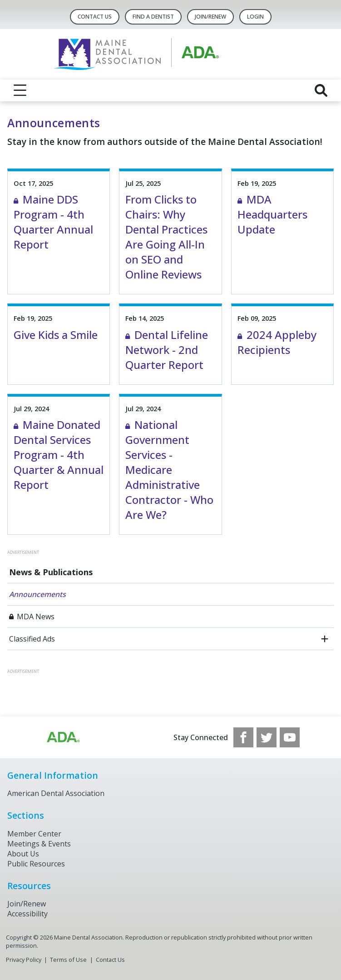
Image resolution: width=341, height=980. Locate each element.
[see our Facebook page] (243, 737)
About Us (23, 854)
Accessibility (27, 914)
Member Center (34, 834)
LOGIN (255, 17)
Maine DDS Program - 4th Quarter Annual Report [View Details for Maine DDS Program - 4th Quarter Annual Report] (53, 222)
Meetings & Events (39, 844)
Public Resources (36, 864)
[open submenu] (325, 639)
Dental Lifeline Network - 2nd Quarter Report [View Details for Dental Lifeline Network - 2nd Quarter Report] (167, 350)
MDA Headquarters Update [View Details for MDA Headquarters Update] (272, 214)
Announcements (37, 594)
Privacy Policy (24, 960)
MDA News (36, 617)
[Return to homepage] (170, 54)
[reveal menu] (20, 90)
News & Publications (51, 572)
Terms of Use (68, 960)
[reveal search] (321, 90)
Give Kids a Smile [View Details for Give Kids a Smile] (56, 335)
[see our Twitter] (267, 737)
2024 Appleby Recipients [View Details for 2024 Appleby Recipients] (277, 342)
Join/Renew (210, 17)
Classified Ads (32, 639)
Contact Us (95, 17)
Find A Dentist (153, 17)
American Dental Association (56, 793)
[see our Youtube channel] (290, 737)
